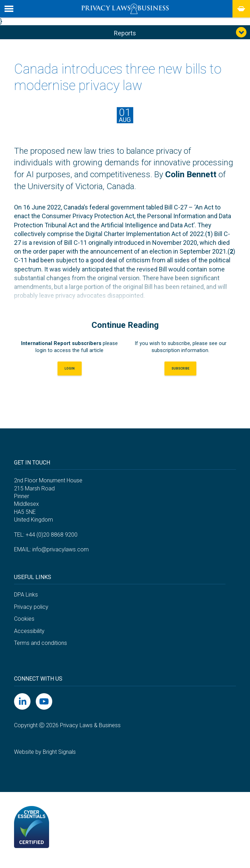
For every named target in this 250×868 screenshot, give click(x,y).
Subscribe (180, 372)
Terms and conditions (40, 648)
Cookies (24, 624)
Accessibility (29, 636)
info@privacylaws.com (60, 554)
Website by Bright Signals (45, 757)
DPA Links (26, 600)
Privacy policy (31, 611)
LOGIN (70, 372)
